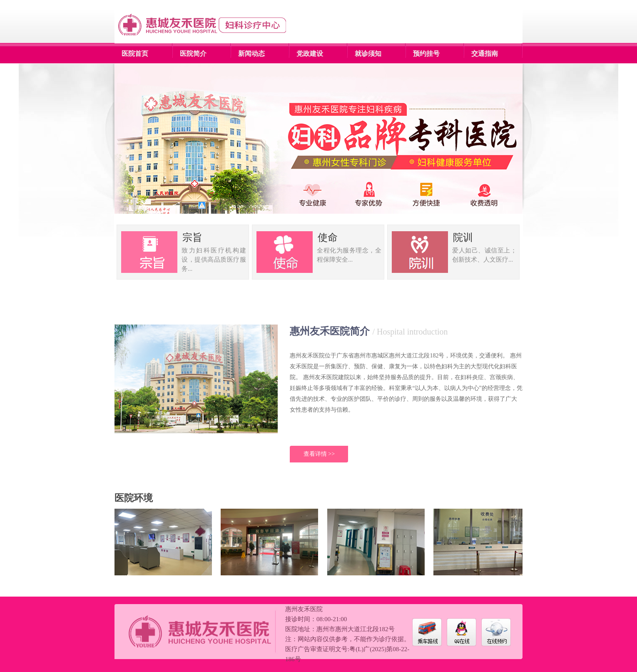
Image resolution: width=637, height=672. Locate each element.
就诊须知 (368, 54)
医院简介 (193, 54)
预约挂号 (426, 54)
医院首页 (135, 54)
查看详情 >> (319, 454)
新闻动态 (251, 54)
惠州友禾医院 (304, 609)
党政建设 (310, 54)
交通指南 (485, 54)
